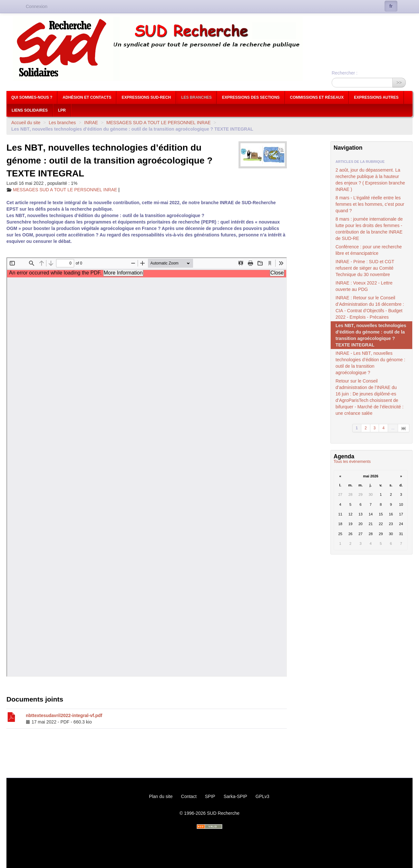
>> (399, 83)
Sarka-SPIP (235, 796)
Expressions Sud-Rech (146, 97)
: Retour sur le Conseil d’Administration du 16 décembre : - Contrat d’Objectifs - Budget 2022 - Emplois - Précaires (370, 307)
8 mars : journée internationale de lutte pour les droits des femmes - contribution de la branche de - (369, 229)
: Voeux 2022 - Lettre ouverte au (364, 286)
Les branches (196, 97)
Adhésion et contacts (87, 97)
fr (391, 6)
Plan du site (161, 796)
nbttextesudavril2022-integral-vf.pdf (64, 715)
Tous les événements (352, 462)
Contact (189, 796)
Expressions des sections (251, 97)
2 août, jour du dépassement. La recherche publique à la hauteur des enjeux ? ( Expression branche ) (370, 180)
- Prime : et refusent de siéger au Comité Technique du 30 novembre (365, 268)
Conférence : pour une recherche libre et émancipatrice (369, 250)
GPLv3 (263, 796)
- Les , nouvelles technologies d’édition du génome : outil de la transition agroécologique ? (370, 363)
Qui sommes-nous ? (32, 97)
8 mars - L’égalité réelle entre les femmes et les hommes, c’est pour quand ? (370, 204)
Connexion (37, 6)
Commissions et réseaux (317, 97)
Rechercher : (345, 73)
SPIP (210, 796)
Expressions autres (376, 97)
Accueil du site (26, 123)
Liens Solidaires (30, 110)
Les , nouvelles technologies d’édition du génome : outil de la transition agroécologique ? (371, 335)
